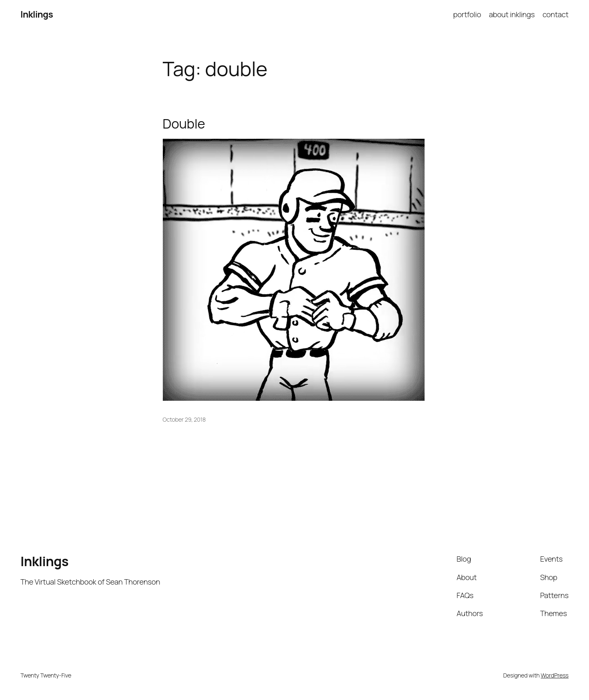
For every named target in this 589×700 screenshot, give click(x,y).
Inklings (37, 14)
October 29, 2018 (184, 419)
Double (184, 124)
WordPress (555, 675)
